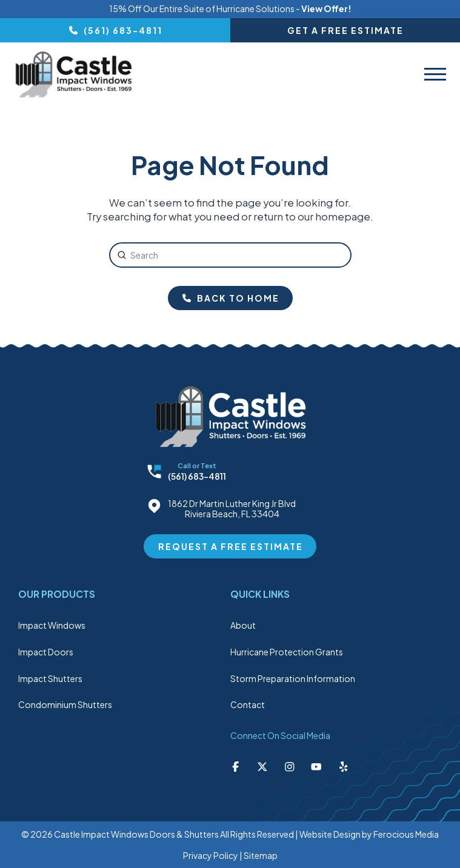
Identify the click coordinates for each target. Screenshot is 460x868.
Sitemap (261, 855)
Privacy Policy (211, 855)
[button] (435, 75)
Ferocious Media (406, 834)
